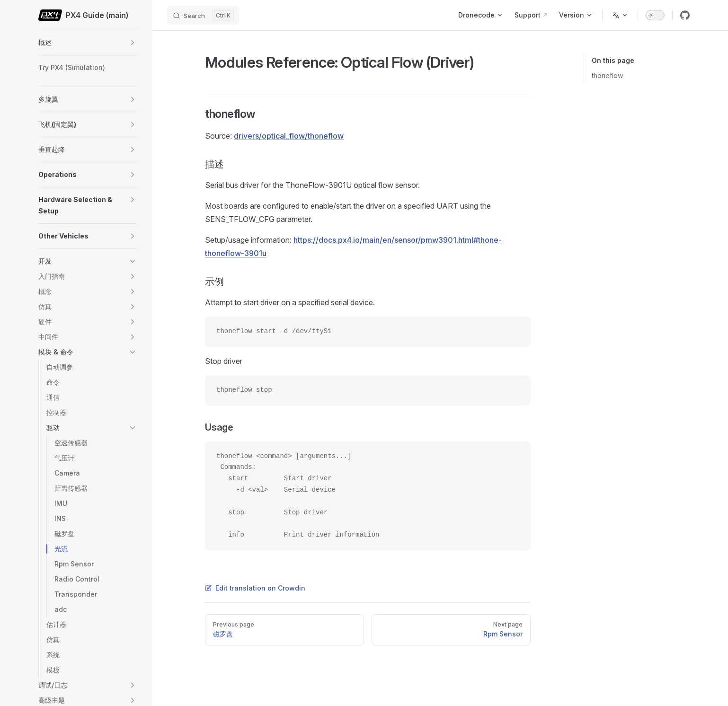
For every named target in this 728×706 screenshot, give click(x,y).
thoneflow (607, 75)
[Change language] (620, 15)
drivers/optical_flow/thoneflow (289, 136)
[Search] (203, 15)
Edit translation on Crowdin (255, 588)
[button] (133, 43)
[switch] (655, 15)
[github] (685, 15)
